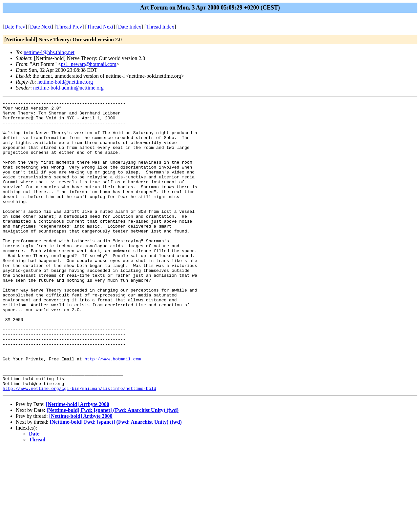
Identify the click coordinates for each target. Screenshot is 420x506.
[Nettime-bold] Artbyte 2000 (78, 462)
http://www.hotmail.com (113, 411)
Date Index (130, 27)
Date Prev (15, 27)
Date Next (41, 27)
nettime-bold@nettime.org (65, 82)
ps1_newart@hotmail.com (89, 64)
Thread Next (100, 27)
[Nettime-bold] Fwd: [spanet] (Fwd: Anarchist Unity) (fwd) (113, 468)
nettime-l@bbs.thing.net (49, 52)
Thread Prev (69, 27)
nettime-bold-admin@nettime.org (68, 88)
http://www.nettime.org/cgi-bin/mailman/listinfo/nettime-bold (79, 446)
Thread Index (160, 27)
